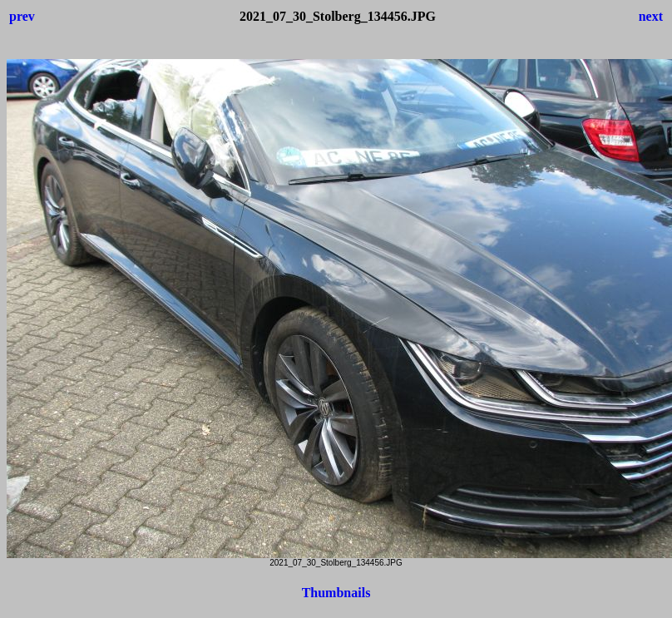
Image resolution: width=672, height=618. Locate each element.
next (651, 16)
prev (22, 16)
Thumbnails (336, 593)
